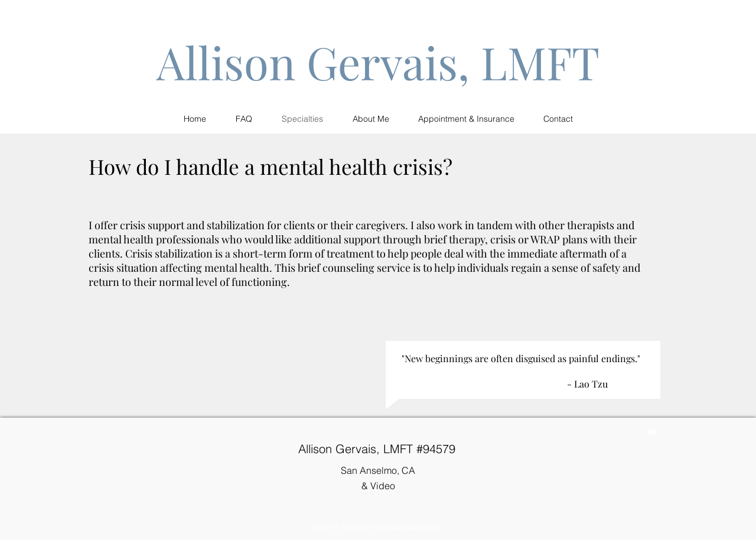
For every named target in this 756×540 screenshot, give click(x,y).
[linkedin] (651, 431)
